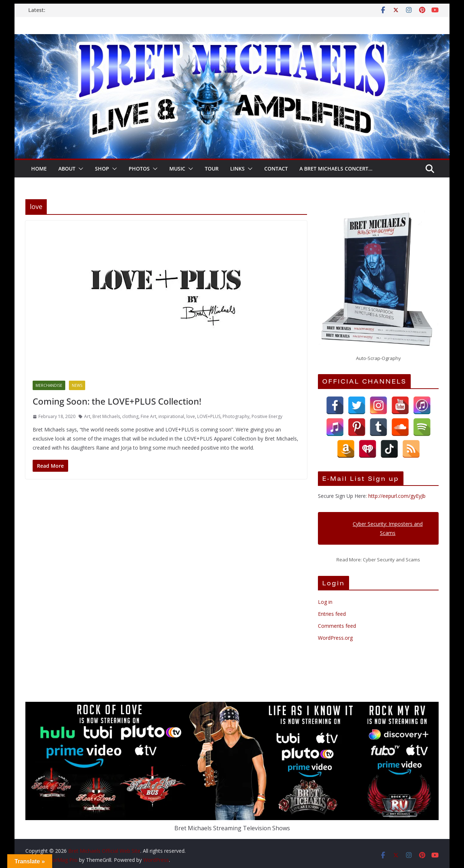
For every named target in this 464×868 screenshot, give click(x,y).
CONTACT (276, 169)
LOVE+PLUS (209, 416)
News (77, 385)
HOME (39, 169)
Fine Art (148, 416)
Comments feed (337, 626)
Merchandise (49, 385)
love (191, 416)
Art (87, 416)
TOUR (212, 169)
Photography (236, 416)
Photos (139, 169)
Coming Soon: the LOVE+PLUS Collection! (117, 401)
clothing (130, 416)
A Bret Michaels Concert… (336, 169)
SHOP (102, 169)
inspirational (171, 416)
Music (177, 169)
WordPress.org (335, 638)
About (67, 169)
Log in (325, 602)
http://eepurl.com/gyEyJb (397, 496)
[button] (79, 169)
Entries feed (332, 614)
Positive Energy (267, 416)
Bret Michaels (106, 416)
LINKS (237, 169)
